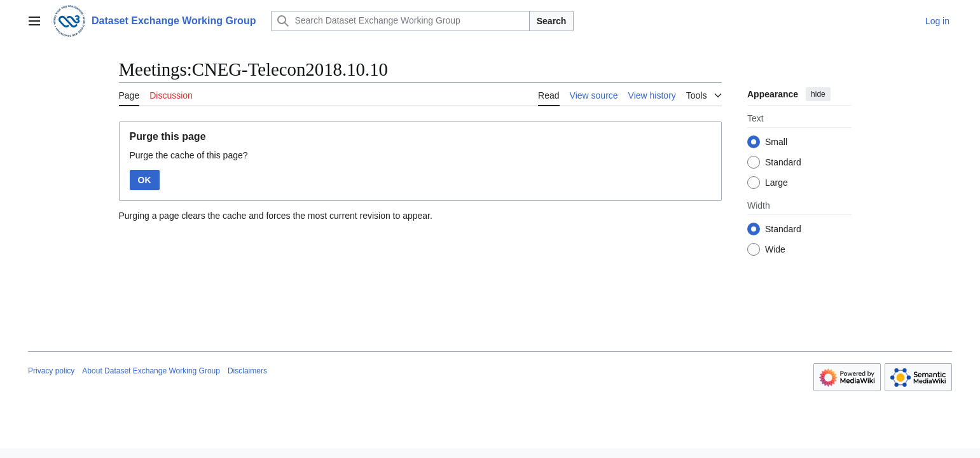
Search (552, 21)
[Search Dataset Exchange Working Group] (400, 21)
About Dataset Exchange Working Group (151, 371)
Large (776, 183)
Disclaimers (247, 371)
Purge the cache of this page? (189, 155)
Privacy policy (51, 371)
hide (818, 94)
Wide (775, 249)
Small (776, 142)
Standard (783, 162)
